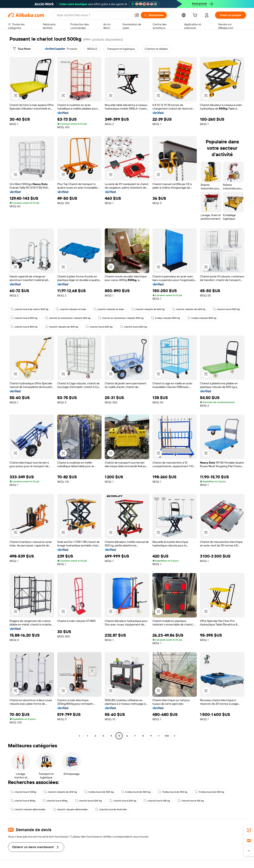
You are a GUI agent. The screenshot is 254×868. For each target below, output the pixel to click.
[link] (249, 830)
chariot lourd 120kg (23, 792)
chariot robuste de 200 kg (60, 792)
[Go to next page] (175, 736)
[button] (137, 15)
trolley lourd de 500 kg (99, 792)
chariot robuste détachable (28, 809)
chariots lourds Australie (111, 809)
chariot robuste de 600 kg (148, 309)
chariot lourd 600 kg (99, 327)
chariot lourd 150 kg (157, 801)
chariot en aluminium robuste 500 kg (68, 318)
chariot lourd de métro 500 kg (29, 309)
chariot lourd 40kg (23, 801)
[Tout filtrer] (22, 49)
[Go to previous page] (79, 736)
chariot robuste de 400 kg (62, 327)
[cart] (196, 16)
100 (167, 736)
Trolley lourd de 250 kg (173, 792)
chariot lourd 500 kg (226, 309)
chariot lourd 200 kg (88, 801)
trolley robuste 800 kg (165, 318)
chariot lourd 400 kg (24, 327)
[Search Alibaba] (94, 15)
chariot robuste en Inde (71, 309)
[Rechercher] (154, 15)
